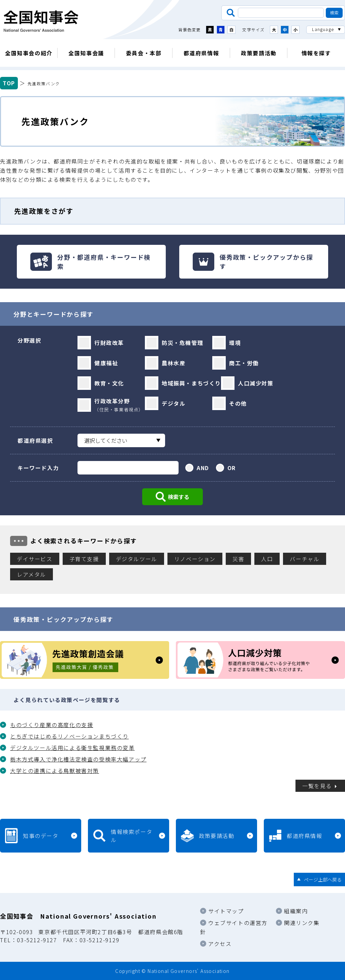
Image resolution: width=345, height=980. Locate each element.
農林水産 (174, 363)
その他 (238, 403)
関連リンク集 (302, 923)
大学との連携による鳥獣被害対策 (55, 771)
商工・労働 (244, 363)
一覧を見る (317, 786)
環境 (235, 343)
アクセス (220, 944)
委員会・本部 (144, 53)
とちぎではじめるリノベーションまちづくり (69, 736)
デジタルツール (137, 559)
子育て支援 (84, 559)
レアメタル (32, 574)
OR (232, 468)
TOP (9, 83)
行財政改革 (109, 343)
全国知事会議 (86, 53)
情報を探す (316, 53)
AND (203, 468)
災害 (238, 559)
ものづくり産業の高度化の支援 (52, 725)
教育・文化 (109, 383)
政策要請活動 (259, 53)
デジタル (174, 403)
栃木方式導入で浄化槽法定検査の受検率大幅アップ (78, 759)
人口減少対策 (256, 383)
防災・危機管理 (182, 343)
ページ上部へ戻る (323, 880)
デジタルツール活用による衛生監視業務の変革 (72, 748)
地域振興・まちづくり (191, 383)
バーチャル (305, 559)
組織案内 (296, 911)
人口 (267, 559)
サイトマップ (226, 911)
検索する (179, 497)
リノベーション (195, 559)
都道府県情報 (201, 53)
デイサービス (35, 559)
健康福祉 (106, 363)
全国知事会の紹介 (29, 53)
